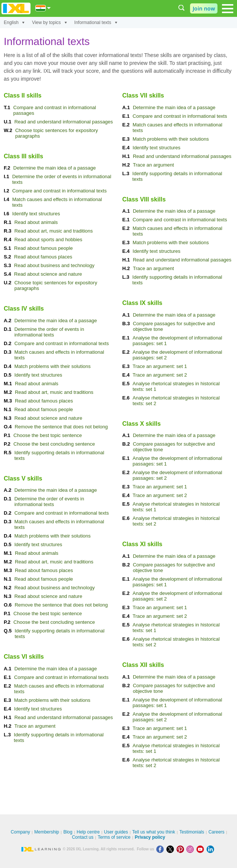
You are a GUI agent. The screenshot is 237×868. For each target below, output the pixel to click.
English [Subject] (14, 23)
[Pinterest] (182, 849)
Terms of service (114, 837)
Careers (217, 832)
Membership (47, 832)
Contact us (82, 837)
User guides (116, 832)
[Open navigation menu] (228, 9)
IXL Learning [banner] (16, 8)
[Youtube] (202, 849)
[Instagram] (191, 849)
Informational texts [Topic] (96, 23)
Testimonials (192, 832)
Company (20, 832)
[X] (171, 849)
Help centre (88, 832)
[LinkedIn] (211, 849)
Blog (68, 832)
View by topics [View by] (49, 23)
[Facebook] (161, 849)
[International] (43, 8)
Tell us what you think (154, 832)
